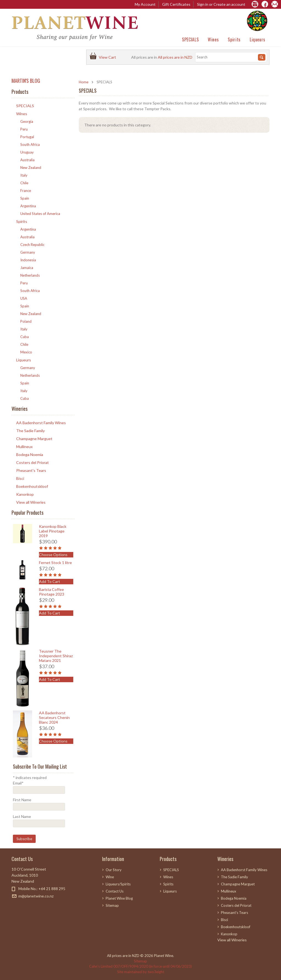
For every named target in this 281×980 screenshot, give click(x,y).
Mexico (26, 352)
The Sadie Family (30, 431)
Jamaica (27, 268)
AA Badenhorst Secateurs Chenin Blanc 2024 (54, 717)
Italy (24, 175)
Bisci (20, 478)
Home (84, 82)
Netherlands (30, 275)
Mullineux (24, 447)
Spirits (234, 39)
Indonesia (28, 260)
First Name (22, 800)
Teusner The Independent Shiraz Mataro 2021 (56, 656)
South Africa (30, 145)
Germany (28, 252)
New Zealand (31, 168)
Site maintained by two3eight (141, 972)
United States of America (40, 214)
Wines (213, 39)
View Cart (108, 57)
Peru (24, 129)
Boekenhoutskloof (32, 486)
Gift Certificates (176, 4)
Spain (25, 198)
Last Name (22, 816)
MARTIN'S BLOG (26, 81)
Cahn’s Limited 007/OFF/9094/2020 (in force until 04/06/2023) (140, 966)
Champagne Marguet (34, 439)
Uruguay (27, 152)
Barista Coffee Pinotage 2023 (52, 592)
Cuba (25, 337)
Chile (24, 183)
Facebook (15, 906)
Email (18, 783)
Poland (26, 321)
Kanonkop (25, 494)
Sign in (203, 4)
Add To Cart (50, 581)
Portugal (27, 137)
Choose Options (53, 555)
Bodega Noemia (30, 454)
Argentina (28, 206)
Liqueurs (258, 39)
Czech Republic (32, 245)
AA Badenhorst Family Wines (41, 423)
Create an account (229, 4)
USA (24, 298)
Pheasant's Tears (31, 470)
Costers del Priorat (33, 462)
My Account (145, 4)
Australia (27, 160)
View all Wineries (31, 502)
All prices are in (175, 57)
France (26, 191)
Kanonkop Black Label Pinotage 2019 (53, 531)
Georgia (27, 121)
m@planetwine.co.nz (36, 896)
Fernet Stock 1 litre (55, 563)
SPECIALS (190, 39)
